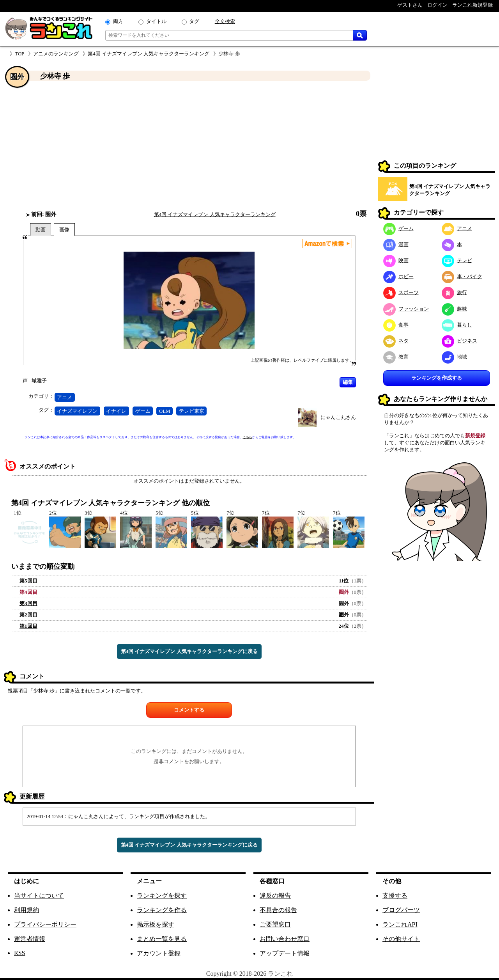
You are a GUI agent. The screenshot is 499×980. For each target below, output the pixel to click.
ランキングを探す (162, 896)
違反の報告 (275, 896)
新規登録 (475, 436)
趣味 (454, 309)
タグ (194, 21)
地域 (454, 357)
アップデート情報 (285, 953)
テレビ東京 (192, 411)
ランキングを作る (162, 910)
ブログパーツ (401, 910)
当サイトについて (39, 896)
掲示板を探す (156, 924)
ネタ (396, 341)
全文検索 (225, 21)
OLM (165, 411)
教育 (396, 357)
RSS (19, 953)
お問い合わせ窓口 (285, 939)
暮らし (457, 325)
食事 (396, 325)
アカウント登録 (159, 953)
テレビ (457, 260)
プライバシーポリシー (45, 924)
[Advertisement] (189, 146)
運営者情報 (30, 939)
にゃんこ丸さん (338, 417)
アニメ (65, 397)
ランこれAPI (400, 924)
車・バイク (462, 276)
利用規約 (27, 910)
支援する (395, 896)
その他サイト (401, 939)
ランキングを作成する (437, 378)
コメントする (189, 710)
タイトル (156, 21)
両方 (118, 21)
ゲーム (143, 411)
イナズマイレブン (77, 411)
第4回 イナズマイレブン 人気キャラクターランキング (149, 54)
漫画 (396, 244)
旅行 (454, 292)
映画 (396, 260)
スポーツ (401, 292)
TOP (19, 54)
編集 (348, 382)
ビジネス (459, 341)
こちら (248, 437)
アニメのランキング (56, 54)
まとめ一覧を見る (162, 939)
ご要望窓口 (275, 924)
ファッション (406, 309)
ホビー (398, 276)
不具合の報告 (278, 910)
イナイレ (116, 411)
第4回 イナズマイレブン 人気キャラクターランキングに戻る (189, 651)
